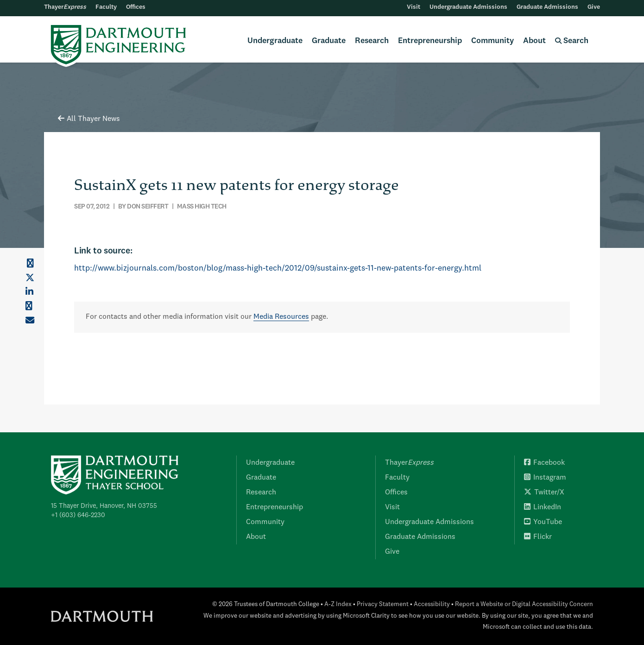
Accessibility (432, 604)
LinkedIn (543, 507)
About (534, 41)
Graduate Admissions (547, 7)
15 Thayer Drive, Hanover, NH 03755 (104, 506)
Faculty (106, 7)
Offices (136, 7)
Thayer (65, 7)
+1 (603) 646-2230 (78, 515)
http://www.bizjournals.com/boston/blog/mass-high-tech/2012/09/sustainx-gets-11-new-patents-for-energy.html (278, 269)
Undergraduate (275, 41)
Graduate (329, 41)
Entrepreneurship (430, 41)
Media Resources (281, 317)
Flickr (538, 537)
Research (372, 41)
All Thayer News (89, 119)
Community (492, 41)
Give (594, 7)
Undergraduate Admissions (468, 7)
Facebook (544, 463)
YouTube (543, 522)
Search (572, 41)
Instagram (545, 478)
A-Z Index (338, 604)
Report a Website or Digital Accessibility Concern (524, 604)
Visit (414, 7)
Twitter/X (544, 493)
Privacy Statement (383, 604)
